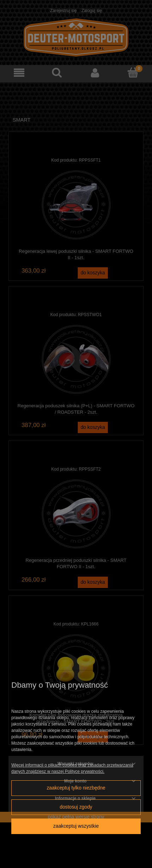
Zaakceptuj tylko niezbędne (76, 788)
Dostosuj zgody (76, 807)
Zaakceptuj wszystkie (76, 826)
